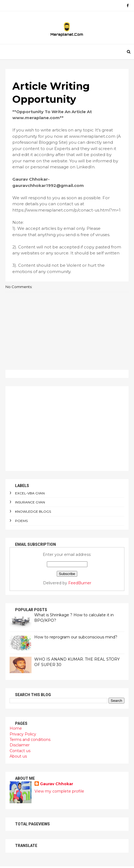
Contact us (20, 751)
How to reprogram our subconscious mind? (76, 637)
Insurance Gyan (30, 502)
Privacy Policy (23, 734)
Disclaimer (20, 745)
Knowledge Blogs (33, 511)
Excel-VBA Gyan (30, 493)
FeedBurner (80, 583)
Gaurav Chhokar (57, 784)
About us (18, 756)
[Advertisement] (67, 429)
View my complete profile (59, 791)
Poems (21, 521)
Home (16, 728)
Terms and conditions (30, 740)
